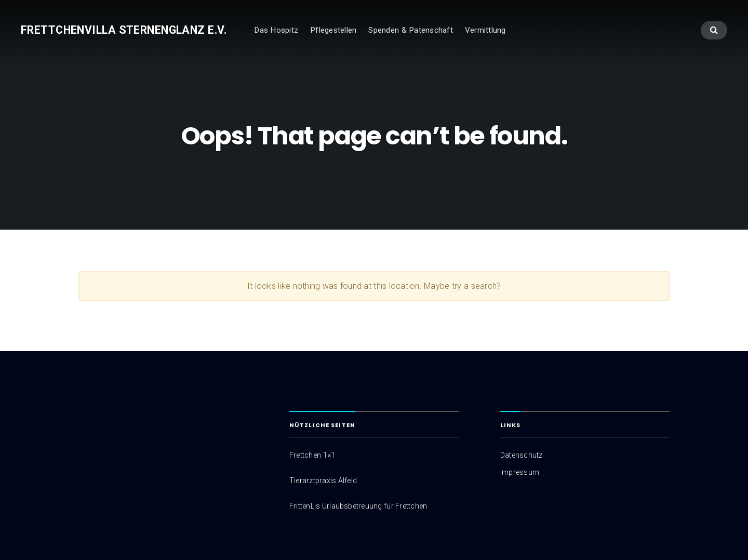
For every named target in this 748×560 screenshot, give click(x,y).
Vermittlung (485, 30)
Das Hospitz (276, 30)
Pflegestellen (333, 30)
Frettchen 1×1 (312, 455)
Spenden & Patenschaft (410, 30)
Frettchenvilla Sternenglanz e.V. (124, 30)
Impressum (520, 472)
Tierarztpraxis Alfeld (323, 481)
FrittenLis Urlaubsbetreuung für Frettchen (358, 506)
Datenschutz (522, 455)
